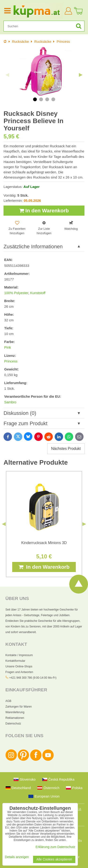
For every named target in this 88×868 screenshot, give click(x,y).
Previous (7, 75)
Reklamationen (15, 718)
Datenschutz (13, 724)
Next (81, 75)
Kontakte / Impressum (19, 655)
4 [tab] (53, 99)
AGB (8, 701)
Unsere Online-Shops (19, 666)
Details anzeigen (17, 857)
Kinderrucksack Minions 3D (44, 543)
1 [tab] (35, 99)
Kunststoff (38, 293)
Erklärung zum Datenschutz (55, 847)
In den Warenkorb (44, 211)
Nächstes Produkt (66, 449)
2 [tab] (41, 99)
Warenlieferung (15, 712)
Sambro (10, 402)
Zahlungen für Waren (19, 707)
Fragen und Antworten (19, 672)
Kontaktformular (15, 661)
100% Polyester (16, 293)
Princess (11, 361)
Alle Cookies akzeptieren (54, 859)
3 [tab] (47, 99)
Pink (8, 347)
